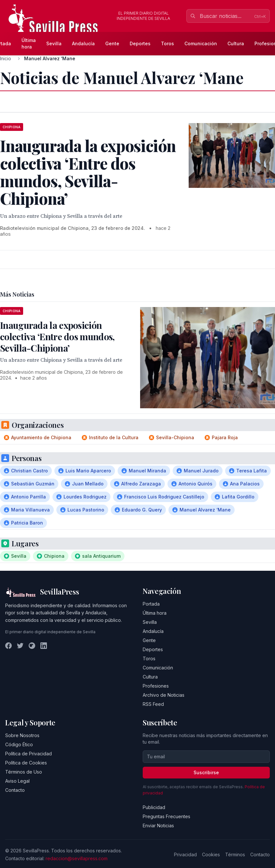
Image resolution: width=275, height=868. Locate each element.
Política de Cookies (26, 763)
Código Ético (19, 744)
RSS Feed (153, 704)
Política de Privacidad (29, 754)
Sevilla (54, 43)
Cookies (211, 854)
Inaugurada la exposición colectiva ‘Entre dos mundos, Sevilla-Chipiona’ (57, 336)
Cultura (236, 43)
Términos (235, 854)
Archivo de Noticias (164, 695)
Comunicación (201, 43)
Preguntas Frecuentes (166, 816)
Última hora (29, 43)
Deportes (140, 43)
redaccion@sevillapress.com (77, 858)
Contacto (15, 790)
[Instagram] (32, 646)
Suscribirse (206, 772)
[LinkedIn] (44, 646)
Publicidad (154, 807)
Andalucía (83, 43)
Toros (167, 43)
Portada (151, 604)
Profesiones (156, 686)
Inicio (6, 58)
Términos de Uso (24, 772)
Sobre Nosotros (22, 735)
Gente (112, 43)
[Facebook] (8, 646)
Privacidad (185, 854)
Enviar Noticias (158, 826)
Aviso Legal (17, 781)
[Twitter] (20, 646)
